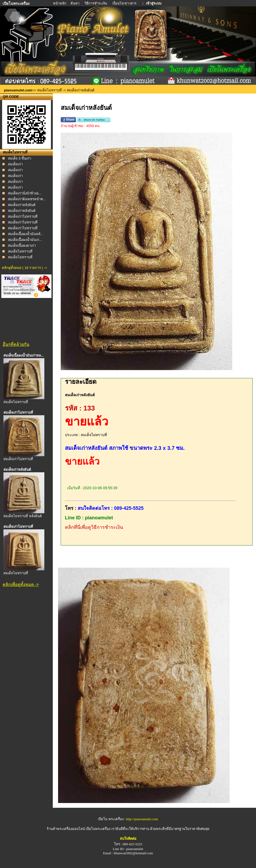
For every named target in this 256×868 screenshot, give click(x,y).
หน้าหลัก (60, 3)
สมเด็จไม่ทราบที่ (49, 90)
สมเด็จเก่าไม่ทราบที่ (23, 216)
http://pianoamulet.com (142, 819)
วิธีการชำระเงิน (96, 3)
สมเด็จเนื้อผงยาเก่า (22, 246)
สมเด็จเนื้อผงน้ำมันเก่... (25, 240)
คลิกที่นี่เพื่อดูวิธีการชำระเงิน (94, 527)
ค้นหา (75, 3)
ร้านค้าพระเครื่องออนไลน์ (66, 829)
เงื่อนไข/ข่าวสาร (125, 3)
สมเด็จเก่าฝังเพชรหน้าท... (27, 199)
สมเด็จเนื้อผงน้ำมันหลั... (26, 234)
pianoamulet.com (18, 90)
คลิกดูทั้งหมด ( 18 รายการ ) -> (24, 268)
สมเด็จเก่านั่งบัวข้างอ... (25, 193)
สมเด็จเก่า (15, 164)
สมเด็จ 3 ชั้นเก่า (20, 158)
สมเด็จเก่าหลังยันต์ (22, 205)
